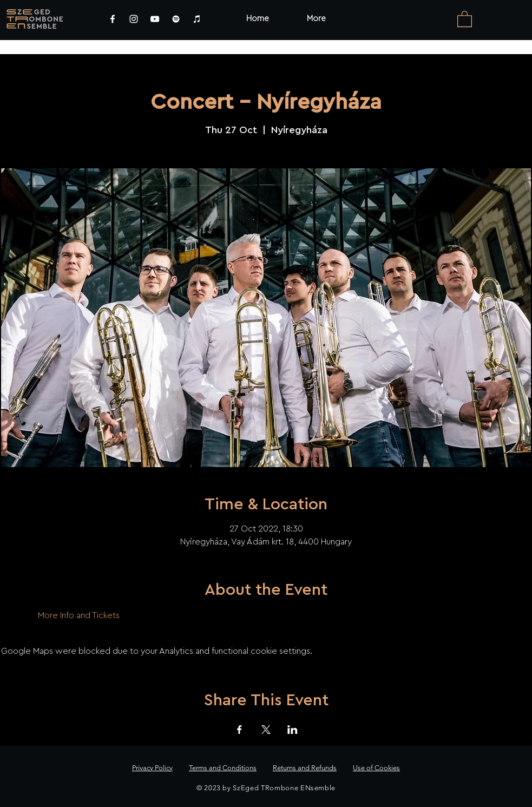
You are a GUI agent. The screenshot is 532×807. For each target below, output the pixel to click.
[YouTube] (155, 19)
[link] (465, 18)
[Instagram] (134, 19)
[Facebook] (113, 19)
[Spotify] (176, 19)
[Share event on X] (266, 730)
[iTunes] (197, 19)
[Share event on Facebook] (239, 730)
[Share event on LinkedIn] (293, 730)
